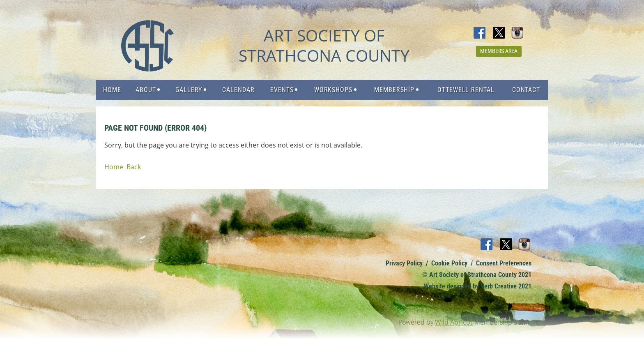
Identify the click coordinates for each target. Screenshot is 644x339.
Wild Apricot (454, 322)
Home (114, 167)
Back (134, 167)
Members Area (499, 51)
